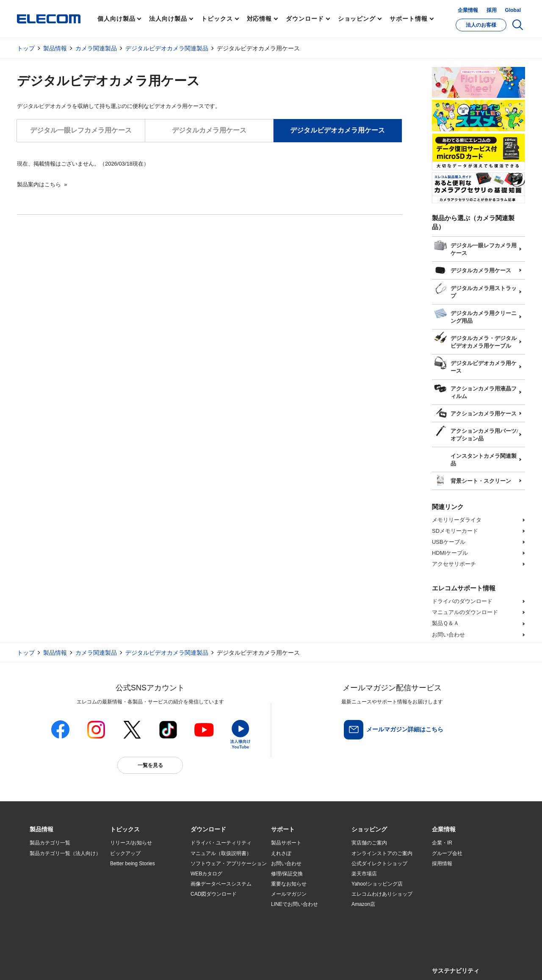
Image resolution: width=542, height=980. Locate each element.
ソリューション (47, 884)
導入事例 (40, 894)
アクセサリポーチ (454, 564)
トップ (26, 48)
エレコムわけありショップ (382, 894)
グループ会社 (447, 853)
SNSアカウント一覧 (49, 964)
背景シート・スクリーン (472, 480)
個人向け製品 (116, 19)
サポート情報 (408, 19)
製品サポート (286, 843)
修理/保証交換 (287, 874)
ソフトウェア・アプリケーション (229, 864)
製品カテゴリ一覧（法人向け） (65, 853)
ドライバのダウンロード (462, 601)
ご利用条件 (122, 964)
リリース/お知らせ (131, 843)
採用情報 (442, 864)
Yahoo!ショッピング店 (377, 884)
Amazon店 (363, 904)
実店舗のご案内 (369, 843)
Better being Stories (133, 864)
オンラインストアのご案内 (382, 853)
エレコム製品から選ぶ (135, 905)
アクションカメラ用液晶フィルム (475, 390)
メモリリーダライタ (457, 520)
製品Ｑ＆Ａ (445, 623)
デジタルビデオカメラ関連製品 (167, 48)
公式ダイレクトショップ (379, 864)
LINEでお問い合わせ (295, 904)
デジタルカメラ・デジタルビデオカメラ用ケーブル (475, 339)
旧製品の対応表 (128, 925)
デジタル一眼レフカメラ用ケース (81, 130)
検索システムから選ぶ (135, 915)
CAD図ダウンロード (214, 894)
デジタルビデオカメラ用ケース (475, 364)
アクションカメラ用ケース (475, 412)
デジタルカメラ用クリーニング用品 (475, 314)
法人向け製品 (168, 19)
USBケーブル (449, 542)
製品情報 (55, 48)
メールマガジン (289, 894)
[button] (125, 830)
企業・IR (442, 843)
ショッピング (357, 19)
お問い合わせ (448, 635)
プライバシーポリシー (163, 964)
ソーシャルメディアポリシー (220, 964)
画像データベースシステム (221, 884)
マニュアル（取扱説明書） (221, 853)
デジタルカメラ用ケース (209, 130)
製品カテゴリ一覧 (50, 843)
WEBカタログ (206, 874)
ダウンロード (305, 19)
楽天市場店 (364, 874)
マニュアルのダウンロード (465, 612)
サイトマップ (90, 964)
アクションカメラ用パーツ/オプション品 (476, 432)
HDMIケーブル (450, 553)
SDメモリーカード (455, 531)
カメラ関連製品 (96, 48)
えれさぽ (281, 853)
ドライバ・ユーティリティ (221, 843)
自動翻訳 (299, 964)
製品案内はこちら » (42, 184)
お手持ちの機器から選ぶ (138, 894)
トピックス (217, 19)
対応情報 (260, 19)
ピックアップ (125, 853)
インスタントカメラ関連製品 (475, 457)
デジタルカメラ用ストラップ (475, 289)
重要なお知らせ (289, 884)
